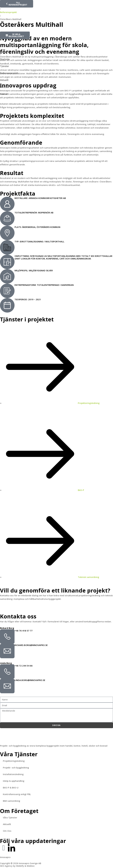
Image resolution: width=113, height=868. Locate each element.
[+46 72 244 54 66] (7, 672)
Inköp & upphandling (14, 781)
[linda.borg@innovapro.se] (7, 686)
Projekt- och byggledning (16, 768)
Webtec (31, 866)
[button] (56, 51)
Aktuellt (4, 80)
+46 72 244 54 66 (24, 666)
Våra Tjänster (10, 817)
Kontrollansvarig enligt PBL (17, 794)
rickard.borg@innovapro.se (31, 645)
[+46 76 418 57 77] (7, 637)
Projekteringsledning (14, 761)
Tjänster (5, 66)
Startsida (5, 59)
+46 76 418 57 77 (24, 631)
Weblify (20, 866)
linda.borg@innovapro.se (30, 680)
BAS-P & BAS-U (11, 788)
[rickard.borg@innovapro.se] (7, 651)
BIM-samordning (11, 801)
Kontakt (4, 94)
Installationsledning (13, 774)
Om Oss (4, 87)
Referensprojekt (9, 73)
